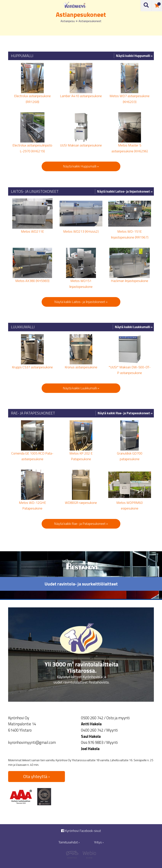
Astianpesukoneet (90, 21)
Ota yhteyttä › (37, 776)
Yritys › (99, 842)
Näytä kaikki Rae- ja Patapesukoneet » (125, 413)
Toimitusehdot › (69, 842)
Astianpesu (68, 21)
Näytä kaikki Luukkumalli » (134, 327)
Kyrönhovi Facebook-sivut (81, 831)
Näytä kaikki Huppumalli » (134, 56)
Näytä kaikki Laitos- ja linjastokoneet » (125, 191)
